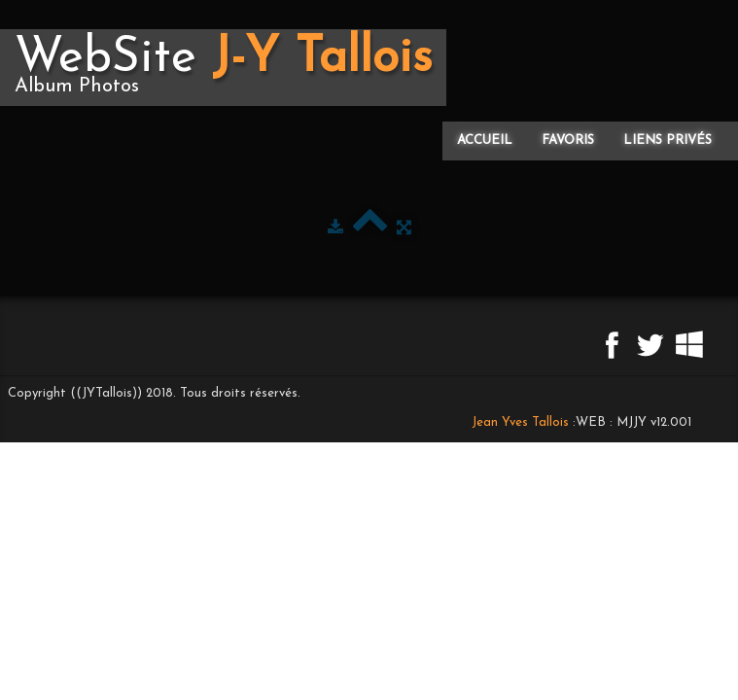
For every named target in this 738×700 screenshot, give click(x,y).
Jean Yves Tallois (520, 422)
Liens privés (668, 140)
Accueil (485, 140)
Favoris (568, 140)
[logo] (223, 68)
